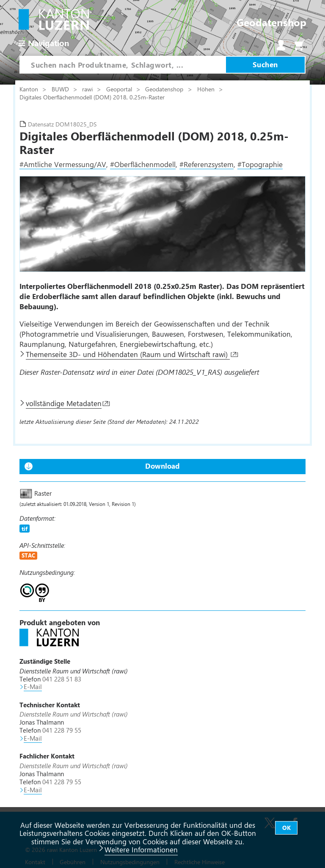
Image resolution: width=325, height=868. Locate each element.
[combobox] (123, 65)
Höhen (207, 89)
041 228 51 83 (62, 679)
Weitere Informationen (141, 849)
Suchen (265, 64)
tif (25, 529)
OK (286, 828)
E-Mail (33, 687)
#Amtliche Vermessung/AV (63, 164)
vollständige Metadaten (64, 403)
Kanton (30, 89)
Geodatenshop (164, 89)
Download (162, 466)
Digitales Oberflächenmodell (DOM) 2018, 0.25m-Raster (92, 97)
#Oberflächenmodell (143, 164)
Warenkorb (300, 45)
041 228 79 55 (62, 730)
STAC (28, 555)
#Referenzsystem (207, 164)
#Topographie (260, 164)
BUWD (61, 89)
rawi (88, 89)
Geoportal (120, 89)
